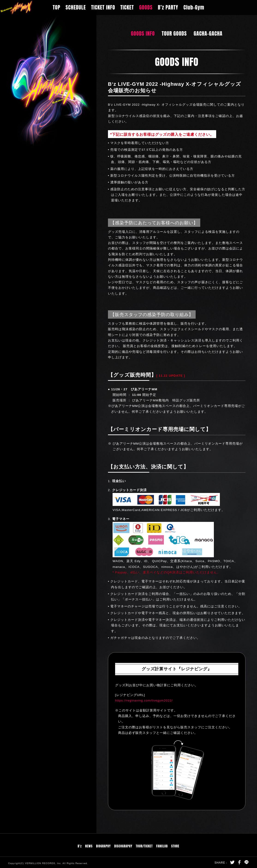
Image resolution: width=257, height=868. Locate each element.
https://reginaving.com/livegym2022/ (144, 700)
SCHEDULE (76, 7)
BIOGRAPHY (103, 846)
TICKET (127, 7)
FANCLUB (162, 846)
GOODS (146, 7)
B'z (80, 846)
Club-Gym (194, 7)
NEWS (89, 846)
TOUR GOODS (174, 33)
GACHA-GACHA (208, 33)
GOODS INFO (143, 33)
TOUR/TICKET (144, 846)
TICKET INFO (103, 7)
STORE (175, 846)
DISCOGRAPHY (123, 846)
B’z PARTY (168, 7)
